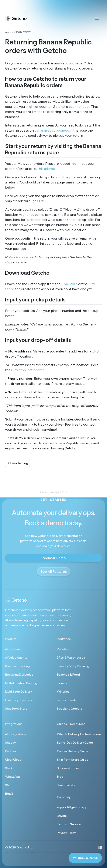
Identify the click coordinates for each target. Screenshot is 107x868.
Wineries (63, 692)
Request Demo (54, 558)
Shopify (10, 743)
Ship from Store (16, 709)
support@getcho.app (72, 807)
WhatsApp (13, 777)
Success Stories (68, 768)
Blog (60, 777)
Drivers (62, 816)
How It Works (66, 785)
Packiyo (11, 751)
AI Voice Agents (16, 658)
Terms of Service (69, 824)
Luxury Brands (67, 700)
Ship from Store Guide (73, 760)
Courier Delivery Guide (73, 751)
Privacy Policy (66, 833)
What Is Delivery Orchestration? (79, 734)
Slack (9, 768)
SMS (8, 785)
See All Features (54, 571)
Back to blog (18, 463)
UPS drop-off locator (27, 370)
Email (9, 794)
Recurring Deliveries (19, 675)
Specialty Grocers (70, 709)
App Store (69, 284)
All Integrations (16, 734)
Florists (62, 683)
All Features (13, 649)
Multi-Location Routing (21, 683)
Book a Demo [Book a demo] (85, 858)
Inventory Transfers (19, 700)
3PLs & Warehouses (71, 658)
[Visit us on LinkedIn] (100, 847)
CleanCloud (13, 760)
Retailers (63, 649)
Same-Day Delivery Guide (75, 743)
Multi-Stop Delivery (18, 692)
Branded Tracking (17, 666)
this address (47, 169)
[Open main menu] (97, 18)
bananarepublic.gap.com (53, 130)
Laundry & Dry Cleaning (73, 666)
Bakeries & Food (68, 675)
